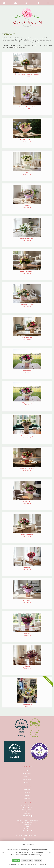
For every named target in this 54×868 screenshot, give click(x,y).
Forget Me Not (27, 780)
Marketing (42, 864)
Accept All (16, 860)
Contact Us (27, 792)
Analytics (22, 864)
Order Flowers (27, 773)
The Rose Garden (27, 806)
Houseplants (27, 786)
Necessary (13, 864)
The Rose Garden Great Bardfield (27, 821)
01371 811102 (27, 830)
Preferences (32, 864)
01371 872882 (27, 816)
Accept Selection (27, 860)
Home (27, 770)
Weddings (27, 783)
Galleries (27, 789)
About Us (27, 777)
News (27, 795)
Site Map (27, 798)
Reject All (38, 860)
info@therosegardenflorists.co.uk (27, 835)
